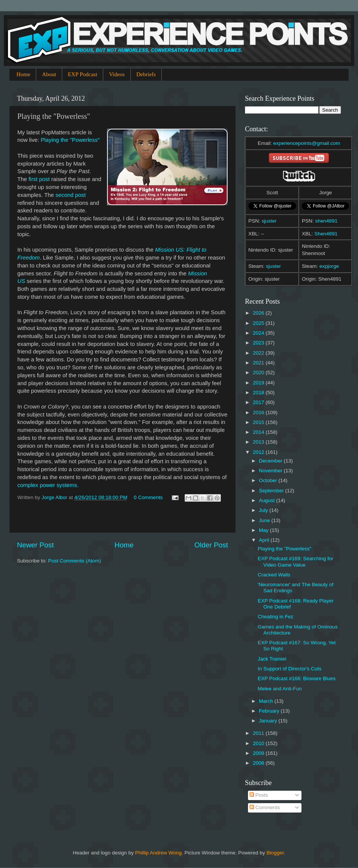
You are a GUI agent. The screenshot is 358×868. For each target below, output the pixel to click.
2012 (259, 452)
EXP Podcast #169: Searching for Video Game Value (296, 562)
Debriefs (146, 74)
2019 (259, 383)
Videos (117, 74)
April (265, 540)
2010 (259, 743)
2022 (259, 353)
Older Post (211, 545)
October (269, 480)
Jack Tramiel (272, 659)
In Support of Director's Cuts (290, 669)
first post (39, 179)
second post (70, 195)
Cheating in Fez (276, 617)
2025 (259, 323)
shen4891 (326, 221)
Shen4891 (326, 234)
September (272, 491)
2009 (259, 753)
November (271, 471)
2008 (259, 763)
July (264, 510)
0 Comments (148, 497)
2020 (259, 373)
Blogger (275, 853)
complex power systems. (48, 485)
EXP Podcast (83, 74)
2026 (259, 313)
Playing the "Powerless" (70, 140)
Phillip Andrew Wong (158, 853)
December (271, 461)
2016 (259, 412)
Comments (265, 807)
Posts (259, 795)
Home (24, 74)
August (268, 500)
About (49, 74)
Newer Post (35, 545)
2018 (259, 393)
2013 (259, 442)
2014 (259, 432)
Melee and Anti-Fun (280, 689)
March (267, 701)
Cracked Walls (274, 575)
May (264, 530)
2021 (259, 363)
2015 (259, 422)
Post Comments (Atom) (75, 561)
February (270, 711)
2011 (259, 733)
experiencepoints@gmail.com (307, 143)
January (269, 721)
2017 (259, 402)
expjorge (329, 266)
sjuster (269, 221)
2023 (259, 343)
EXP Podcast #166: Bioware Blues (297, 678)
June (265, 520)
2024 (259, 333)
